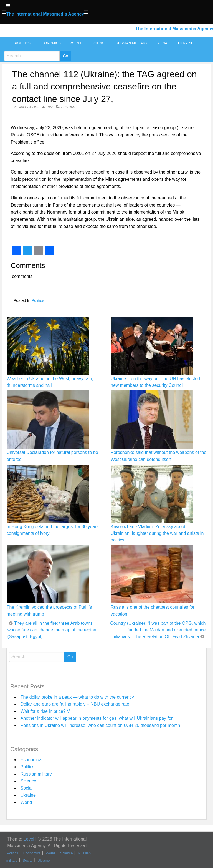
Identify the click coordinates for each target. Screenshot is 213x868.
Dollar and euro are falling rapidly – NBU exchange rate (75, 704)
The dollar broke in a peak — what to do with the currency (77, 697)
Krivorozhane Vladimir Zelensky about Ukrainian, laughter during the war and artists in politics (157, 533)
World (76, 43)
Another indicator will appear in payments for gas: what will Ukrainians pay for (97, 718)
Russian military (132, 43)
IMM (50, 107)
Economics (50, 43)
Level (29, 839)
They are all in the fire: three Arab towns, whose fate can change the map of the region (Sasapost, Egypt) (52, 630)
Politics (23, 43)
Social (163, 43)
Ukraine (186, 43)
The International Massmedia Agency (45, 14)
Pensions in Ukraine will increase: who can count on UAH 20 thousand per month (100, 725)
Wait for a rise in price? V (45, 711)
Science (99, 43)
